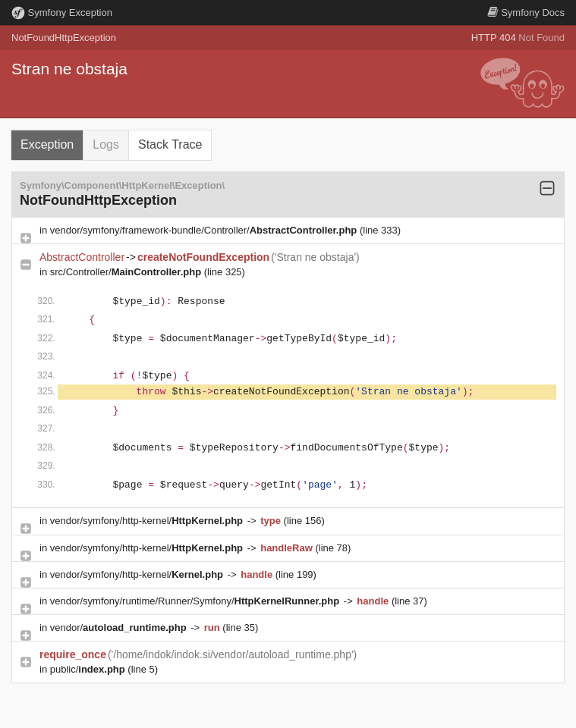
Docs (526, 13)
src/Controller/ (127, 272)
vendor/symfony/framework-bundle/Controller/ (205, 230)
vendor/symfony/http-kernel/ (148, 521)
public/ (89, 669)
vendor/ (120, 628)
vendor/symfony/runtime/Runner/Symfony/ (196, 601)
